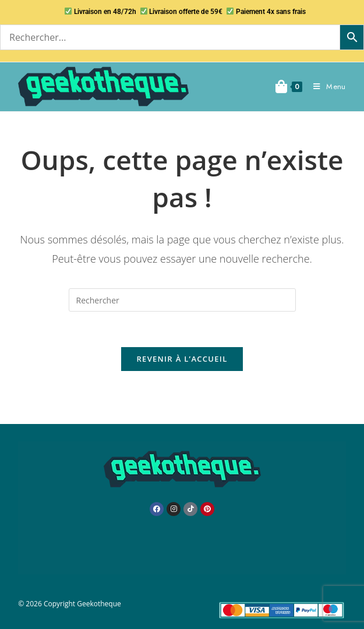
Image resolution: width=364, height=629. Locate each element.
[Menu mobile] (325, 86)
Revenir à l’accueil (182, 359)
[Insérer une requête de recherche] (182, 300)
